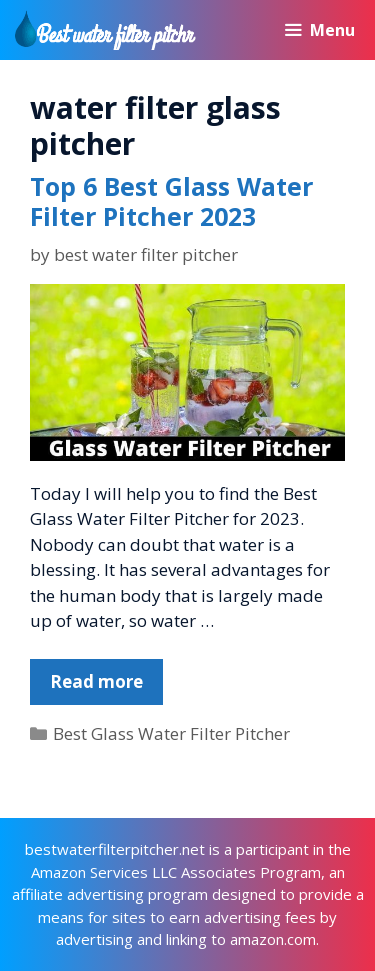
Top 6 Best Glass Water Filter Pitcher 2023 (171, 201)
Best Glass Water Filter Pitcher (171, 733)
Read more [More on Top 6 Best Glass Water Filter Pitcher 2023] (96, 681)
